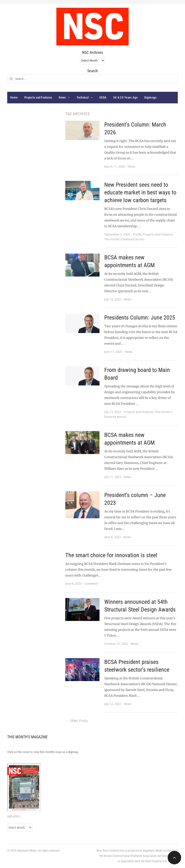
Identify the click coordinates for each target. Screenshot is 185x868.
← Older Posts (77, 721)
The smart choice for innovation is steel (111, 555)
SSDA (103, 97)
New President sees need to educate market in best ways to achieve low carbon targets (140, 192)
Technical (83, 97)
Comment (91, 584)
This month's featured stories (124, 239)
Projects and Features (38, 97)
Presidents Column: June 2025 (140, 318)
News (62, 97)
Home (14, 97)
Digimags (150, 97)
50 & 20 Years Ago (125, 97)
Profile (137, 234)
